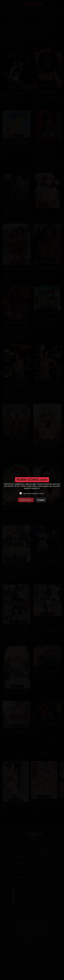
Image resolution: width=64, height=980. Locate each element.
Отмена (41, 500)
